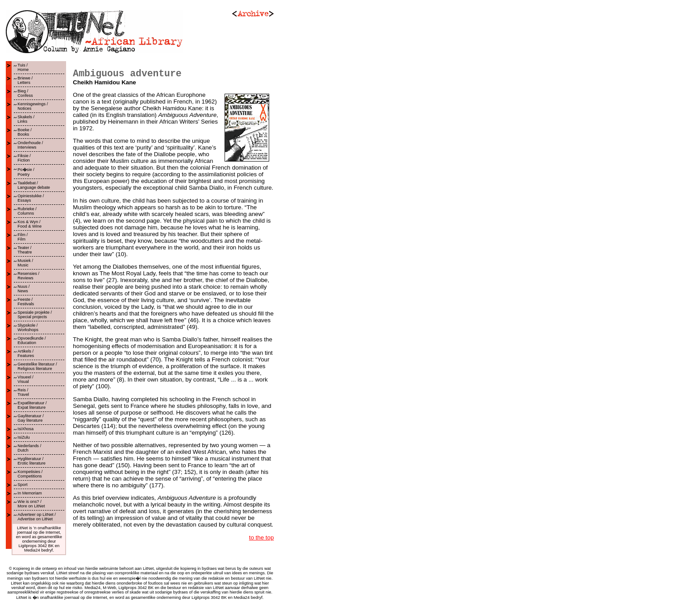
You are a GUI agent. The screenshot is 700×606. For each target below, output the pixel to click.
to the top (262, 538)
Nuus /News (23, 289)
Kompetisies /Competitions (30, 474)
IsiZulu (23, 437)
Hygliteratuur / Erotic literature (31, 461)
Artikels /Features (26, 353)
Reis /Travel (23, 392)
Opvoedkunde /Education (31, 340)
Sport (22, 485)
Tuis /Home (23, 67)
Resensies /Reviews (28, 276)
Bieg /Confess (25, 93)
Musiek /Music (25, 263)
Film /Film (23, 237)
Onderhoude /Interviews (30, 145)
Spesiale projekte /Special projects (35, 315)
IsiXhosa (25, 429)
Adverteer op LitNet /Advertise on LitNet (37, 517)
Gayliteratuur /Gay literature (31, 418)
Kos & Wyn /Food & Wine (29, 224)
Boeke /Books (25, 132)
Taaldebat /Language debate (34, 185)
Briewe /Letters (25, 80)
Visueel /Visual (25, 379)
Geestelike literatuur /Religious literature (37, 366)
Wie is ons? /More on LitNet (31, 504)
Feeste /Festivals (26, 302)
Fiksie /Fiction (24, 158)
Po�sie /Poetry (26, 172)
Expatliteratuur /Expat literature (32, 405)
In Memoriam (29, 493)
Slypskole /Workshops (28, 328)
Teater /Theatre (25, 250)
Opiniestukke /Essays (31, 198)
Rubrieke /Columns (27, 211)
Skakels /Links (26, 119)
